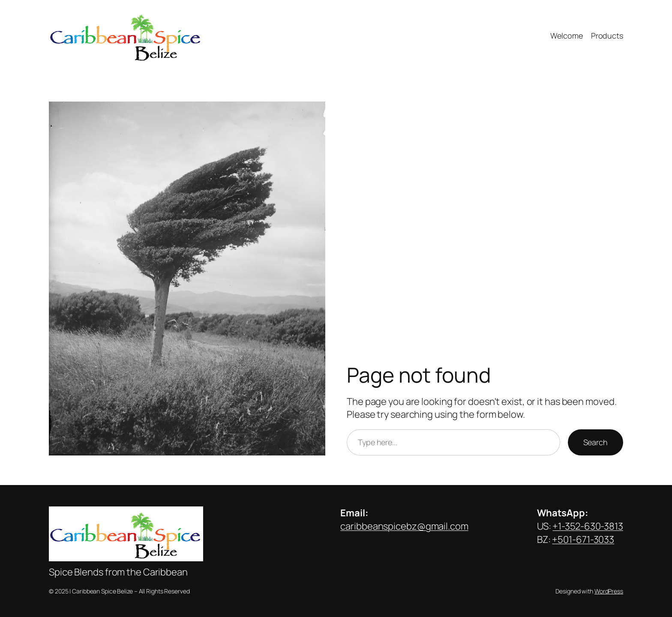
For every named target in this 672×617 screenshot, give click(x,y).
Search (595, 442)
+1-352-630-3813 (588, 526)
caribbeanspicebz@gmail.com (404, 526)
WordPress (609, 591)
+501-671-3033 (583, 539)
